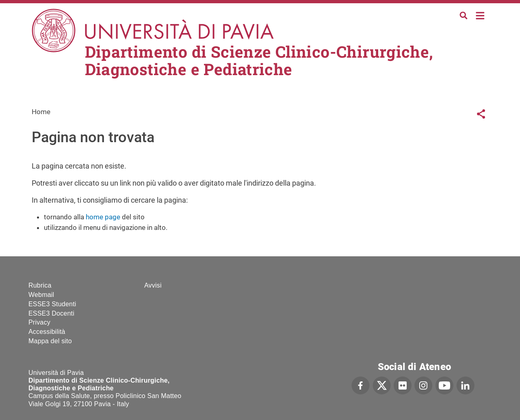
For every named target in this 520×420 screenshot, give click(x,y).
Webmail (41, 295)
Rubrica (40, 285)
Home (480, 15)
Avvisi (153, 285)
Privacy (39, 322)
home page (103, 217)
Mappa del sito (50, 341)
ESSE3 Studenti (52, 304)
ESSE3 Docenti (51, 313)
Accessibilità (47, 332)
